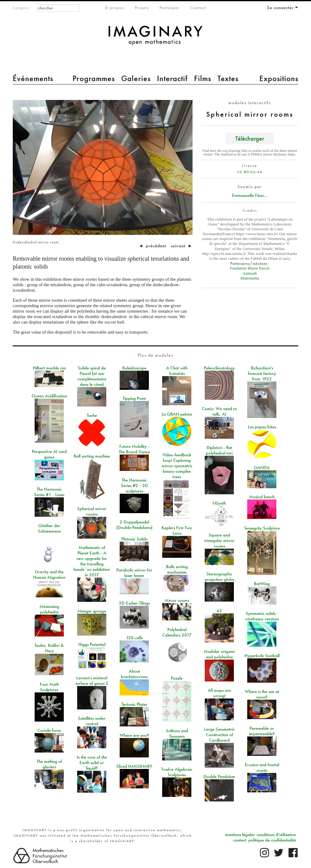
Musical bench (262, 497)
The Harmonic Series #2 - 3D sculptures (134, 485)
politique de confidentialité (272, 840)
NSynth (219, 503)
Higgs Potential (92, 644)
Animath (250, 273)
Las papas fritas (262, 427)
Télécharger (250, 138)
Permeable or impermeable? (262, 731)
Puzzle (177, 678)
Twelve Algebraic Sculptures (177, 772)
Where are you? (134, 735)
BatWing (262, 584)
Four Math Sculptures (49, 687)
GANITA (262, 468)
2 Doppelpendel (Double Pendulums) (134, 525)
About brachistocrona (134, 674)
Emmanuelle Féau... (250, 195)
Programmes (94, 78)
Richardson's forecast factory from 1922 (262, 373)
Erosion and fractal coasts (262, 767)
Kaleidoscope (134, 368)
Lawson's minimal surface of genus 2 (92, 681)
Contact (198, 8)
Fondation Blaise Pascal (250, 268)
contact (240, 840)
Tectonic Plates (134, 704)
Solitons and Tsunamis (177, 733)
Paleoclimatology (219, 368)
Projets (142, 8)
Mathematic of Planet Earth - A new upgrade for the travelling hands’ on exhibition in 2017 (92, 561)
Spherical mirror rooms (92, 511)
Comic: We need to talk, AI (219, 411)
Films (203, 78)
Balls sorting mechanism (177, 569)
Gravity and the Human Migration (49, 575)
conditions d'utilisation (276, 835)
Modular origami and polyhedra (219, 654)
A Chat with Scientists (177, 371)
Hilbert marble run (49, 368)
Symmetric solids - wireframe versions (262, 616)
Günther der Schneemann (49, 528)
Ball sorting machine (92, 456)
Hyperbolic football (262, 656)
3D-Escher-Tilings (134, 603)
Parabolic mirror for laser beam (134, 573)
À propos (114, 8)
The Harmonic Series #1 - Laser (49, 492)
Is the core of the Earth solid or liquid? (92, 763)
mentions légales (240, 835)
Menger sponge (92, 611)
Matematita (249, 278)
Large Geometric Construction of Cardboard (219, 735)
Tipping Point (134, 398)
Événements (33, 78)
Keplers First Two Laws (177, 530)
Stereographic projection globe (219, 577)
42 (219, 611)
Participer (169, 8)
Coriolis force (49, 730)
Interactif (172, 78)
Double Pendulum (219, 777)
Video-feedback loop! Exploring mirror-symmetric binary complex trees (177, 466)
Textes (228, 78)
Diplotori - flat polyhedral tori (219, 450)
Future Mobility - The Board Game (134, 449)
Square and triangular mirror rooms (219, 540)
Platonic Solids (134, 539)
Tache (92, 415)
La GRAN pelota (177, 414)
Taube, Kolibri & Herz (49, 648)
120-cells (134, 638)
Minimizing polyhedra (49, 609)
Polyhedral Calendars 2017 (177, 632)
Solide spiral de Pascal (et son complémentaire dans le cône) (92, 376)
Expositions (279, 78)
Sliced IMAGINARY (134, 766)
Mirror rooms (177, 600)
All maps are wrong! (219, 693)
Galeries (136, 78)
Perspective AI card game (49, 454)
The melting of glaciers (49, 764)
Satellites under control (92, 721)
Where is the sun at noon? (262, 694)
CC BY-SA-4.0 (250, 172)
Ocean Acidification (49, 396)
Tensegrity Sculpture (262, 528)
